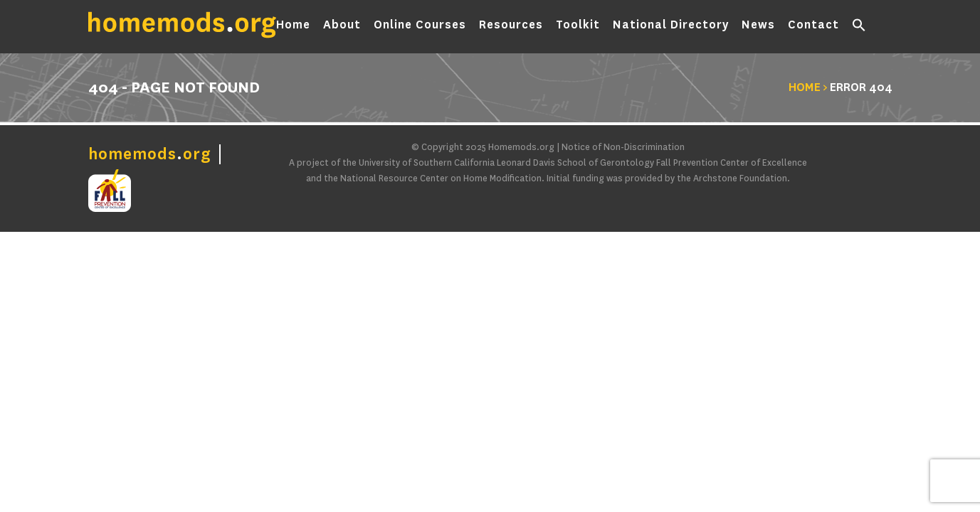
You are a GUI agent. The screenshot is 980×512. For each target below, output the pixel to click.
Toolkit (578, 27)
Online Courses (420, 27)
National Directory (671, 27)
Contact (813, 27)
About (342, 27)
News (758, 27)
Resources (511, 27)
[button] (859, 28)
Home (293, 27)
